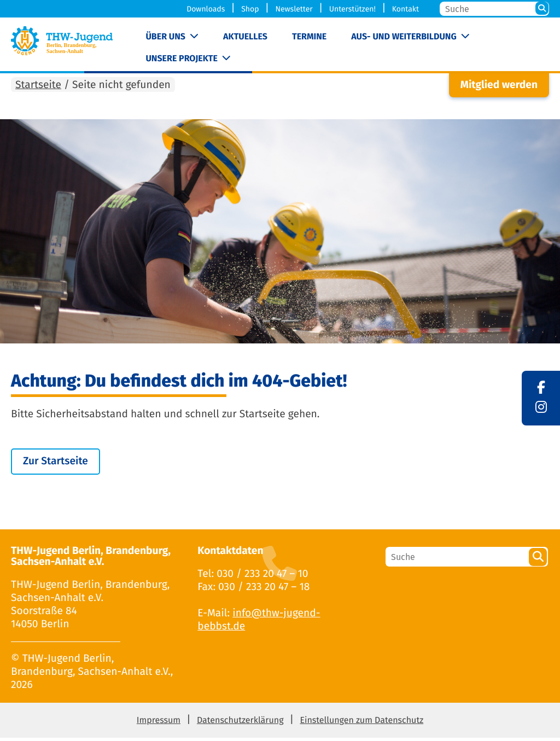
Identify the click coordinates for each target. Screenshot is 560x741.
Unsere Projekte (181, 59)
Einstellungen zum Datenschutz (361, 724)
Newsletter (294, 9)
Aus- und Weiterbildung (404, 37)
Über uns (165, 37)
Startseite (38, 88)
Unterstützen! (352, 9)
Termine (309, 37)
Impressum (159, 724)
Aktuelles (245, 37)
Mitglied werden (499, 88)
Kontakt (406, 9)
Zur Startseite (56, 465)
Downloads (206, 9)
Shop (250, 9)
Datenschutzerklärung (240, 724)
